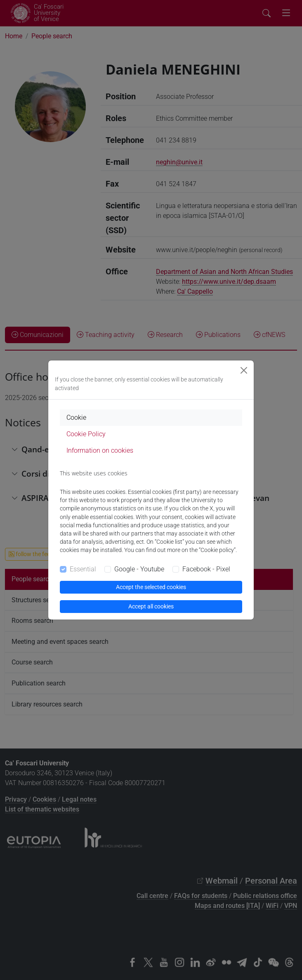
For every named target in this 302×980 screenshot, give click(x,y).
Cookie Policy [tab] (86, 434)
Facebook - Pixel (206, 569)
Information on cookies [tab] (100, 450)
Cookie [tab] (76, 417)
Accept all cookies (151, 606)
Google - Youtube (139, 569)
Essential (83, 569)
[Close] (244, 370)
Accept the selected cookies (151, 587)
